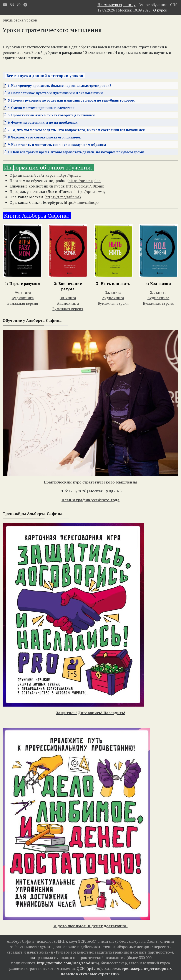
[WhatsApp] (19, 5)
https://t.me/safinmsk (63, 197)
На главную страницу (117, 5)
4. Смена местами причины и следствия (41, 108)
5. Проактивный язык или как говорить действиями (51, 115)
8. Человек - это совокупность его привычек (44, 137)
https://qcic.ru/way (90, 192)
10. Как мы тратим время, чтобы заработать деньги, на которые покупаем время (76, 152)
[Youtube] (5, 5)
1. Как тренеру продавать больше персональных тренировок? (60, 86)
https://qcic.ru (69, 175)
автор (35, 958)
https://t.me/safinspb (81, 202)
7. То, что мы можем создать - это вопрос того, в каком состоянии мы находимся (76, 130)
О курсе (160, 10)
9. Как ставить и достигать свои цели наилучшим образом (57, 145)
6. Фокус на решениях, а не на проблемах (43, 122)
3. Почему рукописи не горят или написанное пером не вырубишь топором (71, 100)
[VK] (12, 5)
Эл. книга (23, 292)
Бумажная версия (23, 303)
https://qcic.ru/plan (85, 181)
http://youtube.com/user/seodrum (67, 963)
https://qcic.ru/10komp (85, 186)
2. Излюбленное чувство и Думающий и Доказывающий (55, 93)
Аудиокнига (23, 298)
